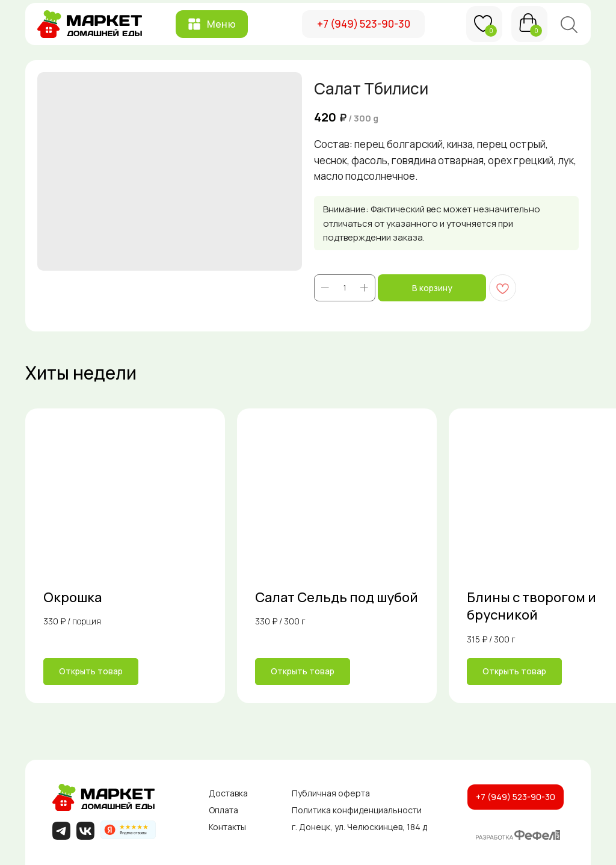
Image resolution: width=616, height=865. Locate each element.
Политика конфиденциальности (357, 810)
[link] (125, 556)
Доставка (228, 793)
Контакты (227, 827)
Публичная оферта (331, 793)
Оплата (223, 810)
